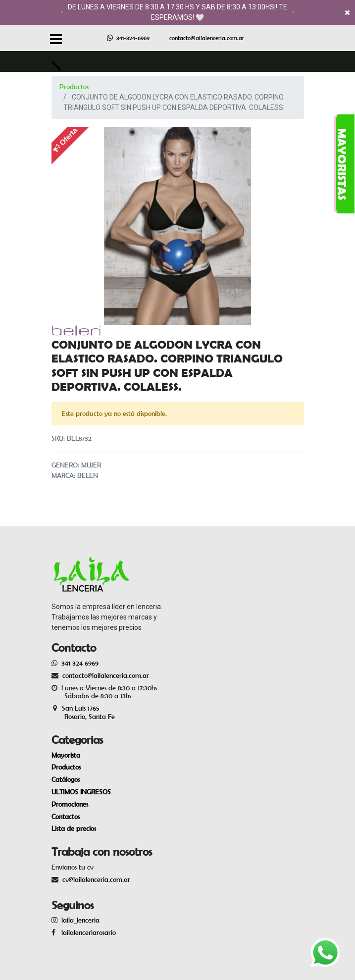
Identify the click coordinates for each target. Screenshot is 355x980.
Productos (74, 87)
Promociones (70, 804)
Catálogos (66, 779)
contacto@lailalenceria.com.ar (207, 38)
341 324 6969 (80, 663)
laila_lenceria (80, 920)
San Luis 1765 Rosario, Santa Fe (83, 712)
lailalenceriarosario (87, 932)
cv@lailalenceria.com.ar (96, 879)
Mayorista (66, 755)
